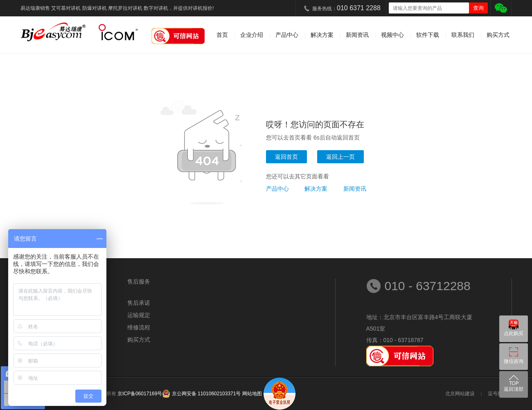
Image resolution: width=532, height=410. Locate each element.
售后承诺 (139, 303)
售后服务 (139, 282)
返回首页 (286, 157)
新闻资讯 (357, 35)
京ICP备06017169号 (140, 394)
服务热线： (346, 8)
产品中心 (287, 35)
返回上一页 (340, 157)
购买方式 (498, 35)
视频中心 (392, 35)
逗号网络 (498, 394)
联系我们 (463, 35)
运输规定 (139, 315)
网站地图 (252, 394)
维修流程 (139, 327)
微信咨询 (514, 361)
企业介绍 (252, 35)
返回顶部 (514, 389)
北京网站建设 (460, 394)
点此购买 (514, 333)
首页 (222, 35)
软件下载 (428, 35)
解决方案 (322, 35)
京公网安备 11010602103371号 (205, 394)
